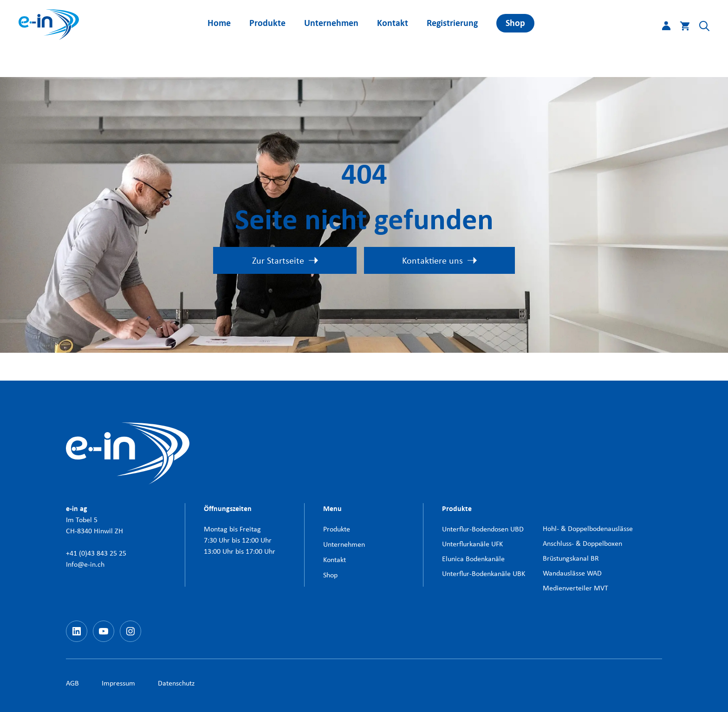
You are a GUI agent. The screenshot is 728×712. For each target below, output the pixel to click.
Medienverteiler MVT (575, 588)
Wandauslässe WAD (572, 573)
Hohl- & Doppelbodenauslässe (588, 528)
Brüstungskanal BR (571, 558)
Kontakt (393, 23)
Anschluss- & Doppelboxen (582, 543)
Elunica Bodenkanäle (473, 559)
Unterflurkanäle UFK (472, 544)
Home (219, 23)
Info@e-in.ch (85, 564)
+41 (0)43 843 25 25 (96, 553)
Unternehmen (331, 23)
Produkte (267, 23)
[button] (700, 28)
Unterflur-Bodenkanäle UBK (484, 573)
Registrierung (452, 23)
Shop (515, 23)
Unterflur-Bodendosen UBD (483, 529)
